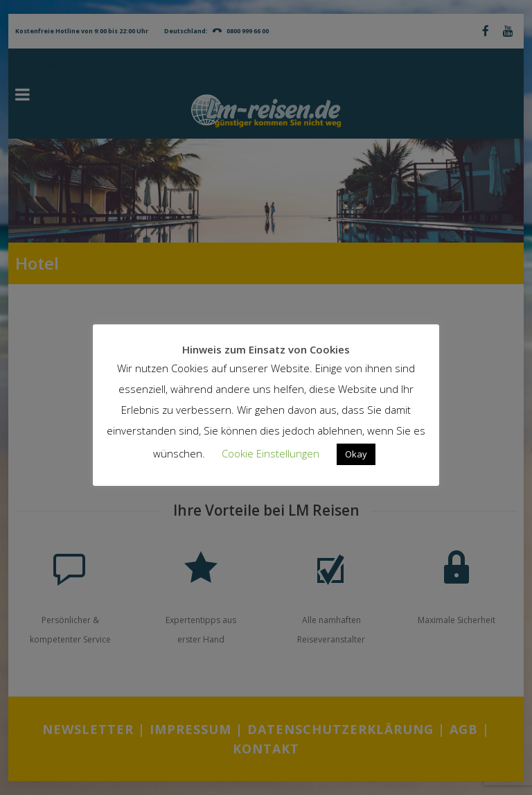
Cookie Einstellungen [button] (271, 453)
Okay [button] (356, 454)
